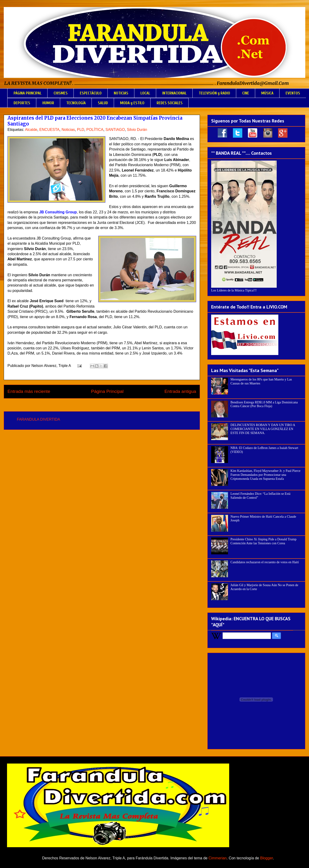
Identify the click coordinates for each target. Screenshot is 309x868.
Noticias (68, 130)
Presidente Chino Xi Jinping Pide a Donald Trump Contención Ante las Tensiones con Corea (264, 541)
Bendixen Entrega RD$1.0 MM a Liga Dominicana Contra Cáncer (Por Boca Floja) (264, 404)
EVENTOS (293, 93)
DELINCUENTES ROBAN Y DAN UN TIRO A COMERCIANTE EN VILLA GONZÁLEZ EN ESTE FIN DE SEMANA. (263, 429)
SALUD (103, 103)
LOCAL (145, 93)
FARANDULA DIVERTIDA (39, 419)
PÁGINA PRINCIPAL (28, 93)
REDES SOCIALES (170, 103)
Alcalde (31, 130)
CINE (246, 93)
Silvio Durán (137, 130)
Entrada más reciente (29, 391)
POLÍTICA (95, 130)
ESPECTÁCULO (91, 93)
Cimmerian (218, 858)
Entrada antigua (180, 391)
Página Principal (107, 391)
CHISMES (61, 93)
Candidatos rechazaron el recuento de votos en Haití (265, 562)
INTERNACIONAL (174, 93)
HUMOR (48, 103)
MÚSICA (267, 93)
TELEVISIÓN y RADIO (214, 93)
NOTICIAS (121, 93)
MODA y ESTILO (132, 103)
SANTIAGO (115, 130)
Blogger (266, 858)
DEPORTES (22, 103)
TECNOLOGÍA (76, 103)
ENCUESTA (49, 130)
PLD (81, 130)
